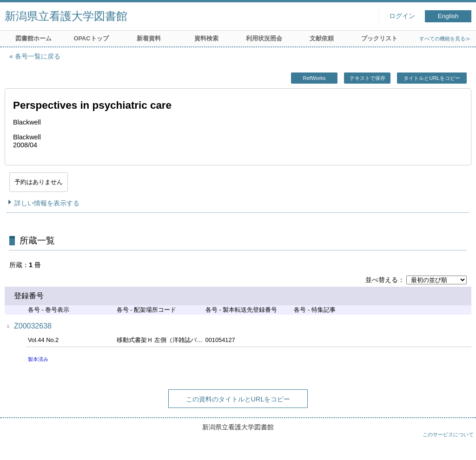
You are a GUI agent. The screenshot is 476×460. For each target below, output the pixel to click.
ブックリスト (379, 38)
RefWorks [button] (314, 78)
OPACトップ (91, 38)
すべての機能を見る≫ (445, 39)
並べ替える (382, 280)
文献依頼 (322, 38)
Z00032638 (33, 326)
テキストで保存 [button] (367, 78)
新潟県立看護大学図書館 (66, 16)
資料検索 (206, 38)
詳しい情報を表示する (47, 203)
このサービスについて (448, 434)
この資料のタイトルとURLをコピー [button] (238, 399)
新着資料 (149, 38)
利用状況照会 (264, 38)
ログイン (402, 16)
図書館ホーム (33, 38)
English (448, 16)
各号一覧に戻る (38, 56)
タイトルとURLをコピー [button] (432, 78)
